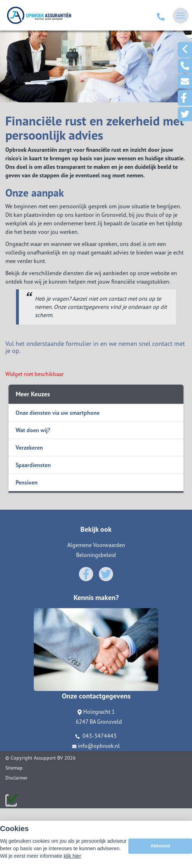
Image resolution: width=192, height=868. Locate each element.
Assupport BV (48, 758)
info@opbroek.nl (96, 746)
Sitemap (14, 768)
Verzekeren (29, 448)
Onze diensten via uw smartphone (58, 413)
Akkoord (160, 848)
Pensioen (27, 482)
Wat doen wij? (33, 430)
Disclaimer (17, 778)
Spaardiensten (33, 465)
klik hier (72, 858)
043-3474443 (96, 736)
